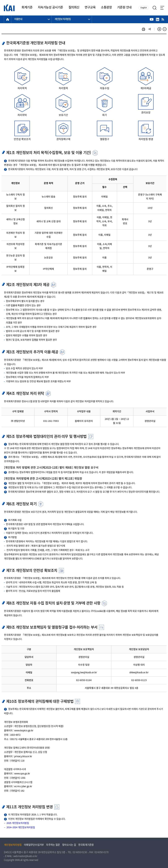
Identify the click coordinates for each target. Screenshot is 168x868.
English (144, 8)
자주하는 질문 (53, 845)
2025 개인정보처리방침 (18, 823)
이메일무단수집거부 (34, 845)
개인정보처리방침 (13, 845)
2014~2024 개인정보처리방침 (21, 828)
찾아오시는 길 (69, 845)
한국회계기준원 (86, 845)
